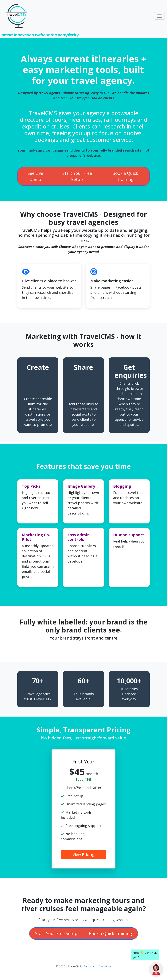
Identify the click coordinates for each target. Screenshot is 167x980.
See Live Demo (35, 176)
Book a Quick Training (125, 176)
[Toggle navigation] (159, 16)
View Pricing (83, 854)
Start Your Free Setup (77, 176)
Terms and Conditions (97, 966)
